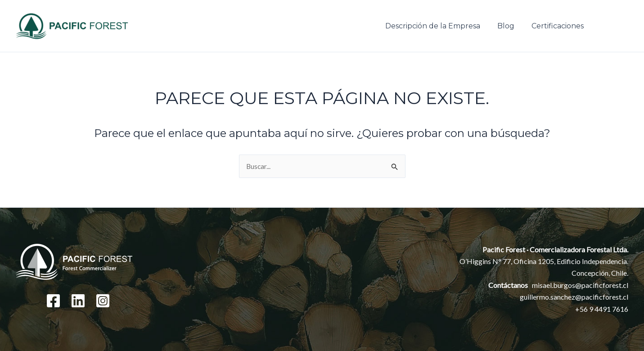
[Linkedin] (78, 301)
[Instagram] (103, 301)
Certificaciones (559, 26)
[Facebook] (53, 301)
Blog (510, 26)
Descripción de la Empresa (439, 26)
